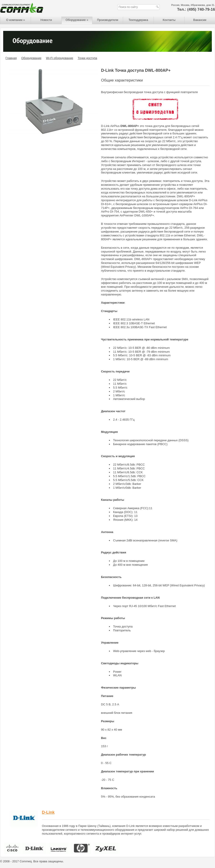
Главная (11, 58)
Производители (107, 20)
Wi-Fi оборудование (59, 58)
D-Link (48, 812)
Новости (46, 20)
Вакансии (200, 20)
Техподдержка (138, 20)
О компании (16, 20)
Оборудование (77, 20)
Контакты (169, 20)
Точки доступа (87, 58)
